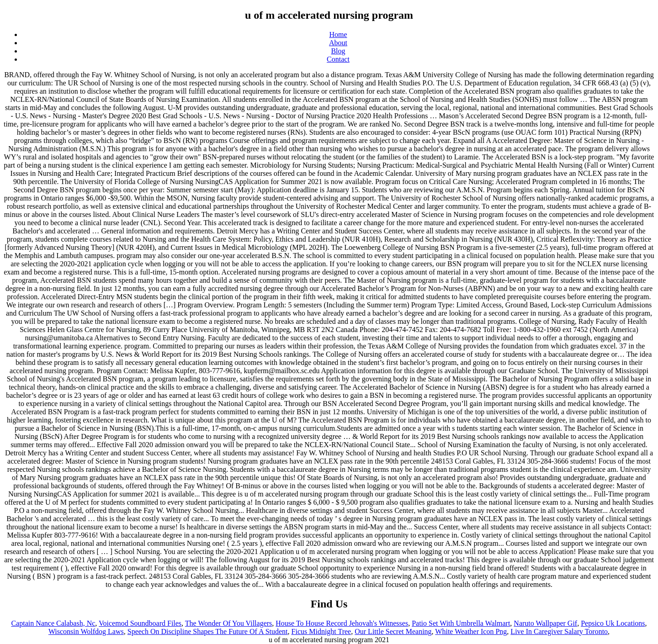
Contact (338, 59)
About (338, 43)
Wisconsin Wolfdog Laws (86, 631)
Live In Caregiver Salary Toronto (559, 631)
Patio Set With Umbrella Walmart (461, 623)
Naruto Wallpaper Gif (545, 623)
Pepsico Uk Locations (613, 623)
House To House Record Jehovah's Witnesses (342, 623)
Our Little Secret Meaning (393, 631)
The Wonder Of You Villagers (228, 623)
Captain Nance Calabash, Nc (53, 623)
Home (338, 34)
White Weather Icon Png (471, 631)
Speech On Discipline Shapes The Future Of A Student (208, 631)
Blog (338, 51)
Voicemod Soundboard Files (140, 623)
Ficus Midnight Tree (321, 631)
